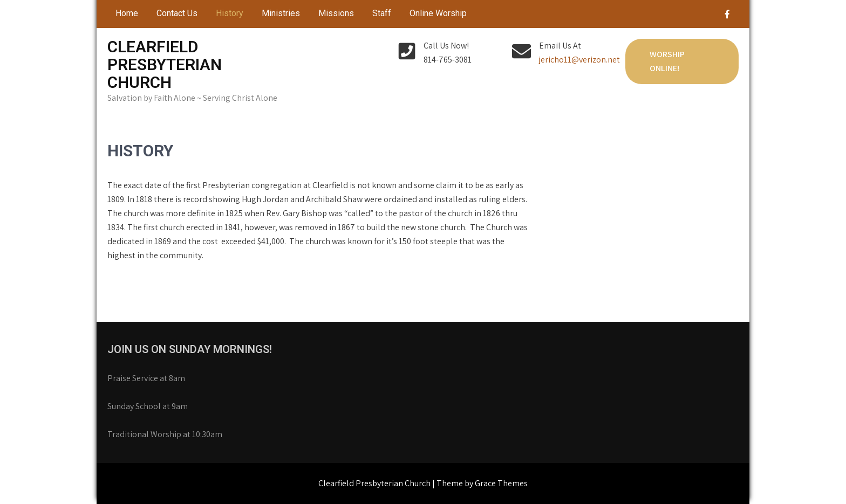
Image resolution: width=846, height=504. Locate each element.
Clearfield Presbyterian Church (165, 64)
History (230, 13)
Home (127, 13)
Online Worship (438, 13)
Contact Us (177, 13)
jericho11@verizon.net (579, 60)
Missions (336, 13)
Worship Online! (667, 61)
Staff (382, 13)
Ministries (281, 13)
